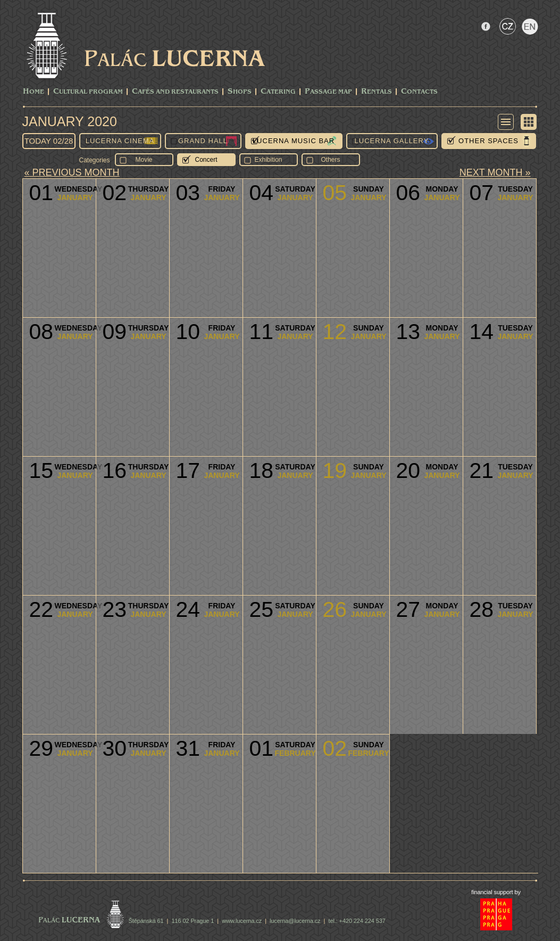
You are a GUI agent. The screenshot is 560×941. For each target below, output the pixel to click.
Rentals (377, 92)
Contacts (419, 92)
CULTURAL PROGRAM (88, 92)
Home (34, 92)
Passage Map (328, 92)
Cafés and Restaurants (175, 92)
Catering (278, 92)
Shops (240, 92)
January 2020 (70, 121)
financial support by (496, 892)
